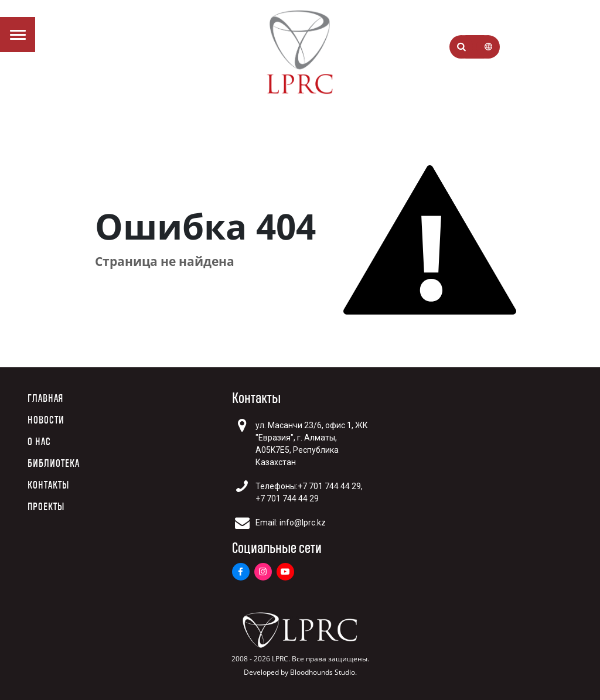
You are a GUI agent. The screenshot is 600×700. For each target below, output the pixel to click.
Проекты (46, 507)
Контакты (48, 485)
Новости (46, 420)
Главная (46, 399)
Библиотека (54, 464)
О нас (39, 442)
